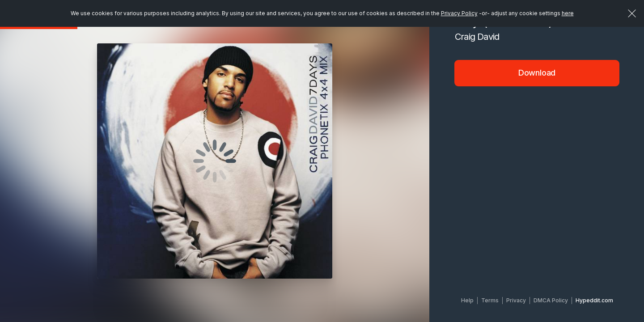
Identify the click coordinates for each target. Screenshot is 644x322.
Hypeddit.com (594, 300)
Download (537, 73)
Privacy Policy (459, 13)
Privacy (516, 300)
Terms (490, 300)
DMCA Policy (551, 300)
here (568, 13)
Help (467, 300)
